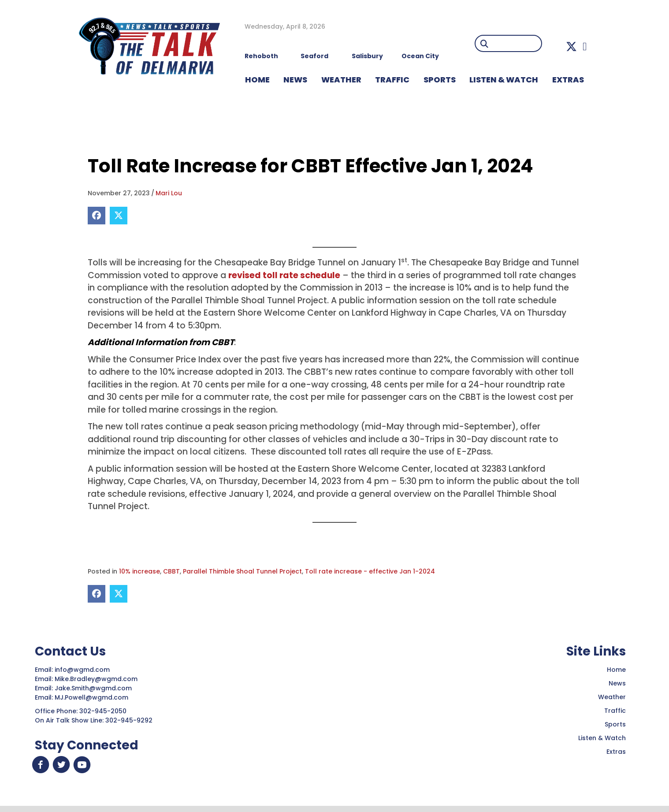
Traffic (615, 711)
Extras (616, 752)
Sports (440, 80)
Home (616, 670)
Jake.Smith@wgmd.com (94, 688)
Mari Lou (169, 193)
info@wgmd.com (83, 670)
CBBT (171, 571)
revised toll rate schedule (284, 275)
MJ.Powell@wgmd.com (93, 697)
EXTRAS (568, 80)
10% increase (139, 571)
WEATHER (341, 80)
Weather (612, 697)
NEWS (295, 80)
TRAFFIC (392, 80)
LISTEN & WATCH (504, 80)
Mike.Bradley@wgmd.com (96, 679)
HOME (257, 80)
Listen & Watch (602, 738)
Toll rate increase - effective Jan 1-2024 (370, 571)
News (617, 683)
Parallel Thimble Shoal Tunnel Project (242, 571)
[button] (571, 47)
